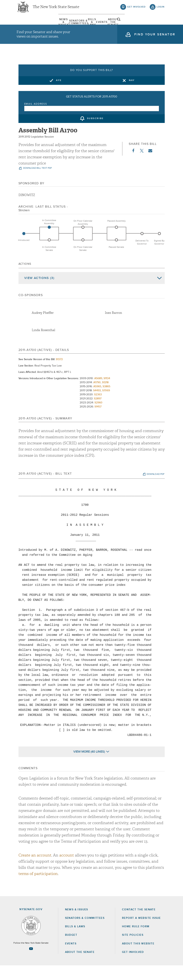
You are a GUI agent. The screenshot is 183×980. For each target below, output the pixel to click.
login (161, 10)
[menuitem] (26, 26)
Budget (71, 950)
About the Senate (80, 967)
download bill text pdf (37, 183)
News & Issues (26, 26)
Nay (132, 95)
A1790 (97, 397)
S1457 (98, 421)
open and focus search (161, 26)
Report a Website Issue (141, 932)
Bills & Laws (84, 26)
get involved (136, 10)
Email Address (36, 118)
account (67, 870)
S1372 (59, 374)
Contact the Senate (139, 924)
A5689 (98, 393)
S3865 (106, 401)
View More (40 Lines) (89, 766)
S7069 (106, 405)
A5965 (97, 401)
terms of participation (38, 888)
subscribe (95, 133)
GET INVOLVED (133, 967)
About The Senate (142, 26)
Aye (59, 95)
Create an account (35, 870)
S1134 (107, 393)
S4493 (97, 405)
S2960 (98, 417)
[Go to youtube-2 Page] (31, 963)
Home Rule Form (136, 941)
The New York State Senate (56, 10)
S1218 (105, 397)
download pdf (156, 489)
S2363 (98, 409)
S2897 (98, 413)
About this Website (138, 958)
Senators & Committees (55, 26)
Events (113, 26)
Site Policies (133, 950)
